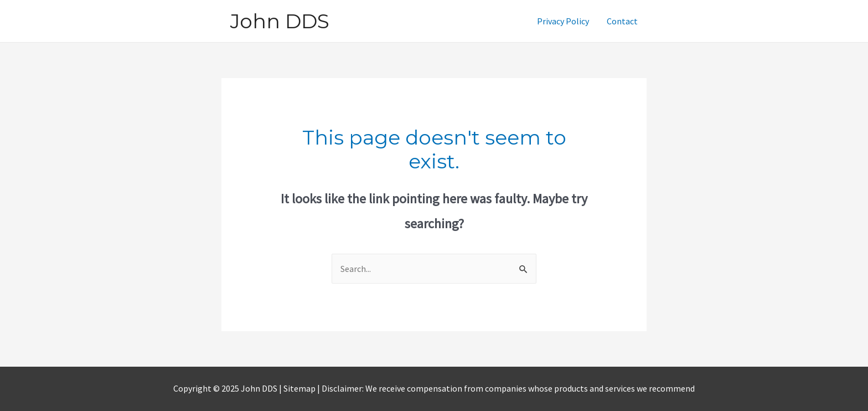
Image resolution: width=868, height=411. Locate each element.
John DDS (280, 21)
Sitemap (300, 388)
